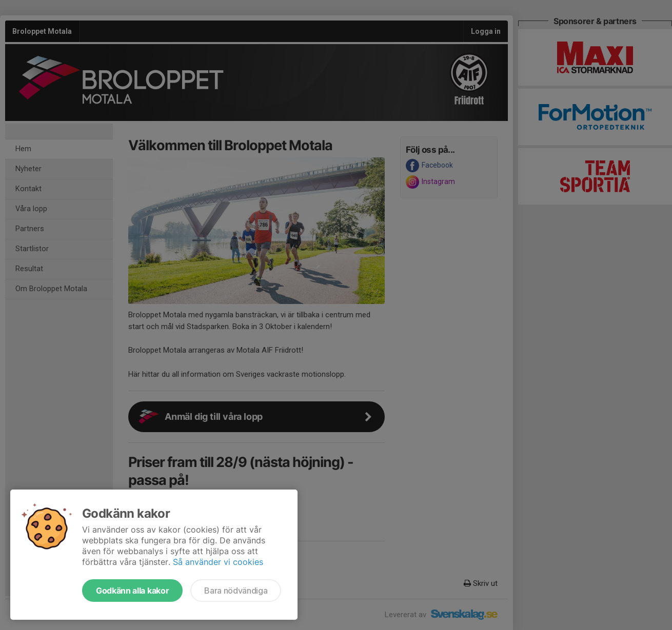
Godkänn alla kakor (132, 591)
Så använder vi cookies (218, 562)
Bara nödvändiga (236, 591)
